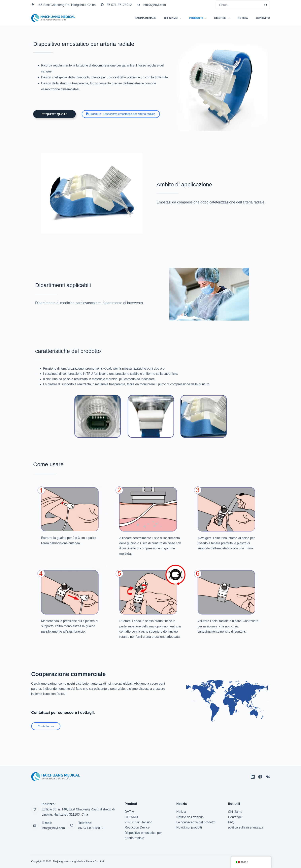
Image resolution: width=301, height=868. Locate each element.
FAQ (231, 822)
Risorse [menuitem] (223, 18)
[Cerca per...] (239, 5)
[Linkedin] (253, 777)
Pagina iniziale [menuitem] (145, 18)
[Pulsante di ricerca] (266, 5)
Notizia (181, 812)
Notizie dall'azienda (190, 817)
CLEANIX (131, 817)
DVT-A (129, 812)
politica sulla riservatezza (246, 827)
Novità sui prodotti (189, 827)
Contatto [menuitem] (263, 18)
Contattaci (235, 817)
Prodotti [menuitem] (199, 18)
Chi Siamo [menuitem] (173, 18)
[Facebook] (260, 777)
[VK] (268, 777)
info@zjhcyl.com (154, 5)
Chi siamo (235, 812)
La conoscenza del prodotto (196, 822)
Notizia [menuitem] (243, 18)
